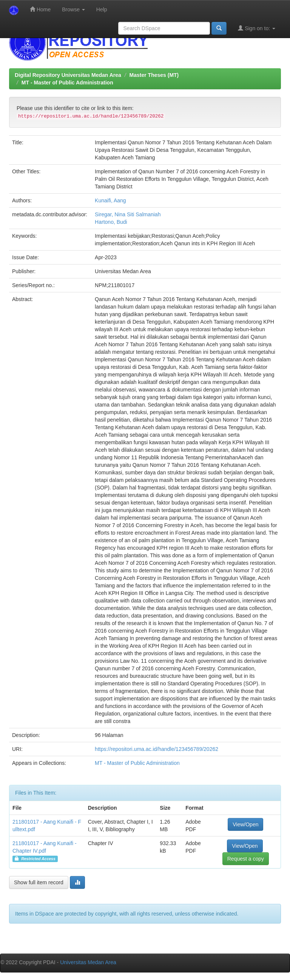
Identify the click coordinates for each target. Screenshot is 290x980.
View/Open (245, 824)
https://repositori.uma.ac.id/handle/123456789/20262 (157, 749)
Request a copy (246, 859)
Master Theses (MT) (154, 75)
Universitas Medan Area (88, 962)
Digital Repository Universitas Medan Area (68, 75)
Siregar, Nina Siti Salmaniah (128, 214)
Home (40, 9)
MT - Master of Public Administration (67, 83)
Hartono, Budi (111, 222)
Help (102, 9)
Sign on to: (257, 28)
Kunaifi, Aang (110, 200)
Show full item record (39, 882)
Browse (73, 9)
